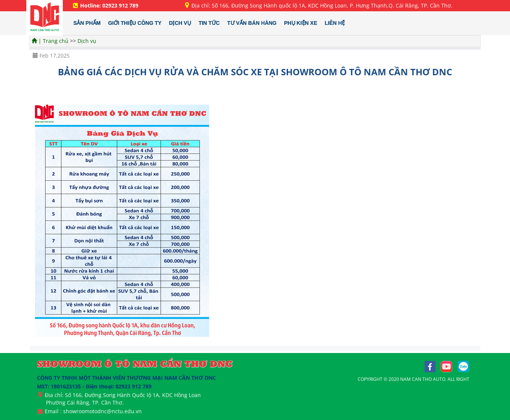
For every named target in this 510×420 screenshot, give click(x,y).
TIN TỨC (209, 23)
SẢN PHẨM (87, 23)
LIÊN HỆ (335, 23)
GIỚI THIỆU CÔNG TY (135, 23)
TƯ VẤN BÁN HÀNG (252, 23)
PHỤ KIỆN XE (301, 23)
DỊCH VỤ (180, 23)
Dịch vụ (87, 41)
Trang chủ (56, 41)
